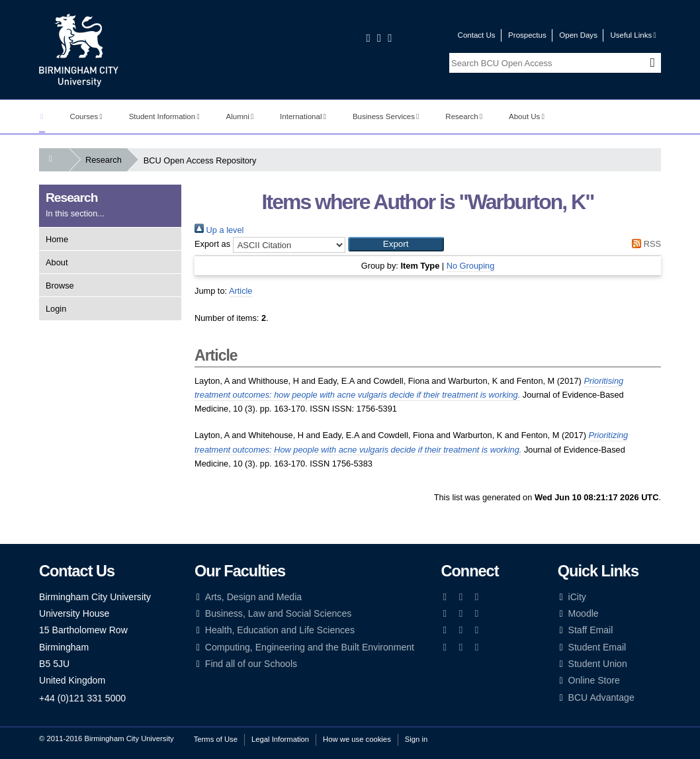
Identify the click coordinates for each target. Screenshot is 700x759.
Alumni (240, 116)
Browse (60, 286)
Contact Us (477, 35)
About (57, 262)
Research (464, 116)
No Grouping (471, 266)
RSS (644, 244)
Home (57, 239)
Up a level (219, 230)
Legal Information (280, 739)
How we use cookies (357, 739)
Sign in (416, 739)
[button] (396, 244)
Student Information (164, 116)
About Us (527, 116)
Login (56, 309)
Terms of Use (216, 739)
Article (241, 291)
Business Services (386, 116)
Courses (86, 116)
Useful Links (633, 35)
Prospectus (527, 35)
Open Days (578, 35)
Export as (212, 244)
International (303, 116)
